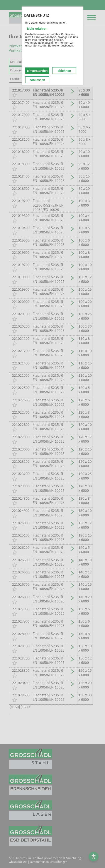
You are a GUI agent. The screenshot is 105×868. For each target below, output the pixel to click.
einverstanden (37, 71)
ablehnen (64, 71)
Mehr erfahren (37, 29)
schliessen (37, 80)
